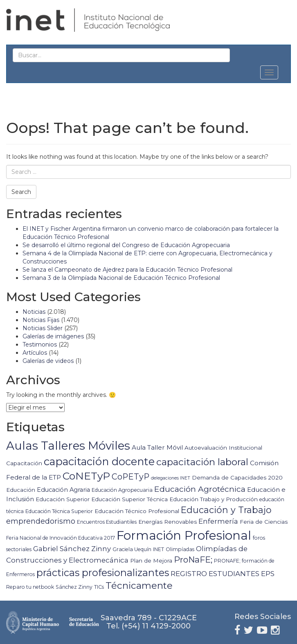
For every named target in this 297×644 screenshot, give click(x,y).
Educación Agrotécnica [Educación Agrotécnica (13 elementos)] (200, 489)
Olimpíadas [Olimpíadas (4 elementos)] (180, 549)
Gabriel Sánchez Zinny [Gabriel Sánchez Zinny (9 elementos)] (72, 549)
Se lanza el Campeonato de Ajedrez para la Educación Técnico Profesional (127, 270)
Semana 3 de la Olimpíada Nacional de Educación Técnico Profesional (121, 278)
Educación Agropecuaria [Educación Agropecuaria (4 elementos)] (122, 490)
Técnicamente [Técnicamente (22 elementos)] (139, 585)
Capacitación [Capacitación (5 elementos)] (24, 463)
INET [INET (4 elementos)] (159, 549)
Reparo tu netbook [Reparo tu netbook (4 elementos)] (30, 587)
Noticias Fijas (41, 320)
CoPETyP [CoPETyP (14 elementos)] (130, 477)
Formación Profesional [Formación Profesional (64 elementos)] (184, 535)
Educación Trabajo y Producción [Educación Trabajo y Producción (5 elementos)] (214, 499)
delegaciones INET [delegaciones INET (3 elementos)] (171, 478)
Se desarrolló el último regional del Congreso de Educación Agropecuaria (126, 245)
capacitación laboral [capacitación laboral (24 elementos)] (202, 462)
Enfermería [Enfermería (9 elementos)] (218, 521)
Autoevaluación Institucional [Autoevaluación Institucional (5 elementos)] (223, 448)
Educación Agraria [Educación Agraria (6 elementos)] (63, 490)
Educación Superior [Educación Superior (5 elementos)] (63, 499)
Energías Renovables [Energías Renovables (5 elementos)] (168, 522)
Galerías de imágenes (53, 336)
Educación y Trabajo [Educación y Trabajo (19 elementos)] (226, 510)
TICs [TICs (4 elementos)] (99, 587)
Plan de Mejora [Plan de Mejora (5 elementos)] (151, 561)
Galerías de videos (48, 361)
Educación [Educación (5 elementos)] (21, 490)
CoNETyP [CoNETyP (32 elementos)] (86, 476)
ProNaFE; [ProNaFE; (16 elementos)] (193, 560)
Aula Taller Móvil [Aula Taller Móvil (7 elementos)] (157, 447)
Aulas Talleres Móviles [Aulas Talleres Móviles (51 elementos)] (68, 446)
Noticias (34, 312)
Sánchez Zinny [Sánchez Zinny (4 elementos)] (74, 587)
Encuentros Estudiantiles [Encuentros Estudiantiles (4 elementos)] (107, 522)
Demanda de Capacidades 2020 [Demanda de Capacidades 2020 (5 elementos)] (237, 477)
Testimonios (40, 345)
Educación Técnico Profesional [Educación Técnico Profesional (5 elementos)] (137, 511)
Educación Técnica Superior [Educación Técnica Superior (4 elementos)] (59, 511)
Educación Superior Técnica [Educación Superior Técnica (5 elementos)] (129, 499)
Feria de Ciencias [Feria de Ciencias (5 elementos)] (264, 522)
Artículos (35, 353)
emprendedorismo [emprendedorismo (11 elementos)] (41, 521)
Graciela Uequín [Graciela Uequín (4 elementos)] (132, 549)
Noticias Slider (43, 328)
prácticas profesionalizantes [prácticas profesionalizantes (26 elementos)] (103, 573)
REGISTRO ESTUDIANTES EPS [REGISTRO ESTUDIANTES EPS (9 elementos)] (223, 574)
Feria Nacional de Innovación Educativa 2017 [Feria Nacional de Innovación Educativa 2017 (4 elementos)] (61, 538)
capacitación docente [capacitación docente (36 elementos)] (99, 461)
